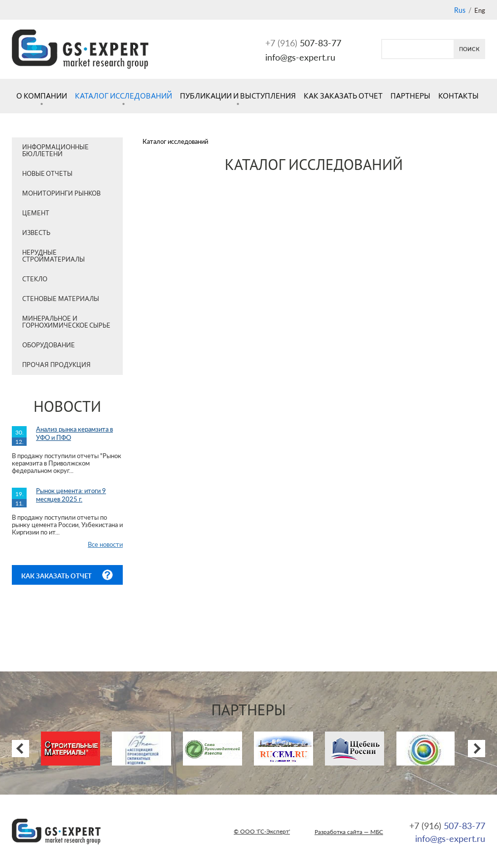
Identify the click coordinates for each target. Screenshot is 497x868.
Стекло (35, 279)
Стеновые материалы (61, 299)
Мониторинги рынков (61, 193)
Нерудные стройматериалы (53, 256)
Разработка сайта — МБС (349, 832)
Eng (480, 10)
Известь (36, 233)
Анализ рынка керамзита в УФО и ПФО (74, 433)
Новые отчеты (47, 174)
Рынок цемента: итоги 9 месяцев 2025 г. (71, 495)
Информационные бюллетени (55, 150)
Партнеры (410, 96)
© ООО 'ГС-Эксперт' (262, 831)
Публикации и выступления (238, 96)
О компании (42, 96)
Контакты (459, 96)
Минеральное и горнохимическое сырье (66, 322)
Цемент (36, 213)
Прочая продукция (56, 365)
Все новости (105, 544)
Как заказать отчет (343, 96)
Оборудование (49, 345)
